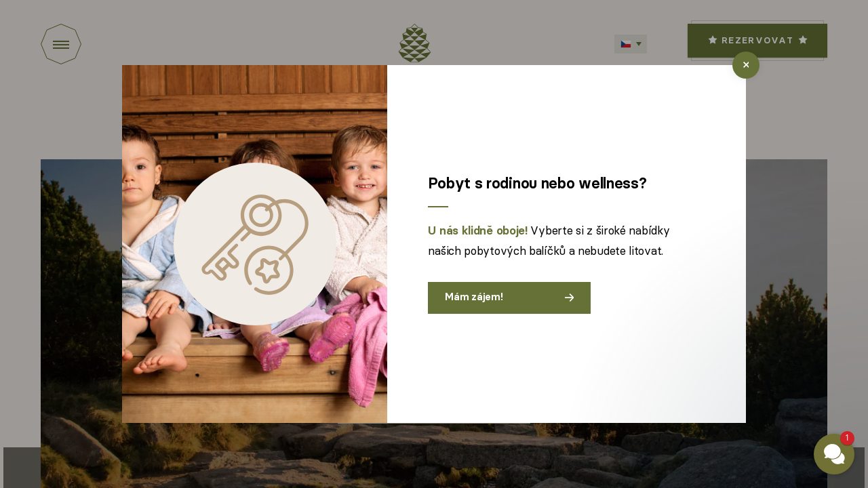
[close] (746, 65)
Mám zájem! (509, 297)
